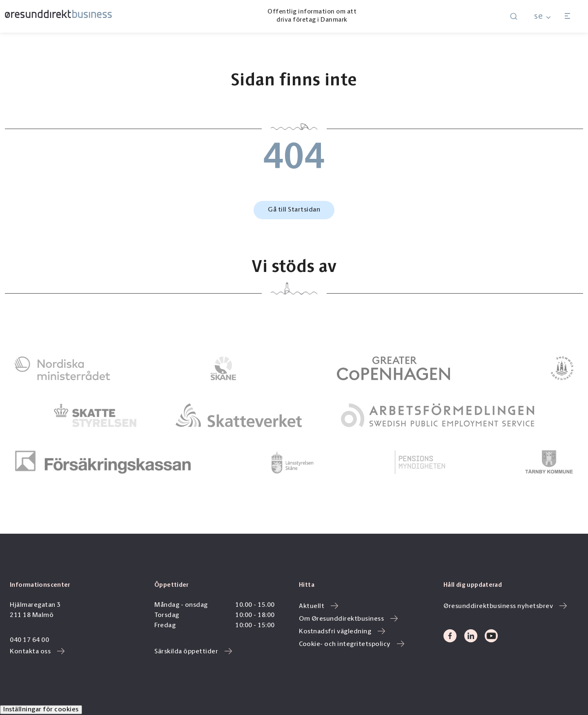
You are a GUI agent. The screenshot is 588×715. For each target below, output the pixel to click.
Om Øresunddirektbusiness (348, 619)
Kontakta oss (37, 652)
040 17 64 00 (29, 640)
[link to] (62, 368)
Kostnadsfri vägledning (342, 632)
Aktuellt (318, 606)
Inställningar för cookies (41, 710)
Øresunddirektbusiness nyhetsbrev (505, 606)
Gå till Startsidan (294, 210)
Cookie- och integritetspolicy (352, 644)
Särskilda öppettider (193, 652)
